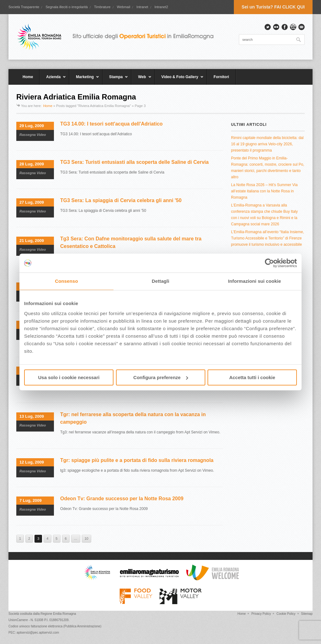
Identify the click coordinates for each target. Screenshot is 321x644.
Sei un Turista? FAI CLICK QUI (273, 7)
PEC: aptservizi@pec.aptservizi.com (34, 633)
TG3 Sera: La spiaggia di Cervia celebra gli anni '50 (121, 200)
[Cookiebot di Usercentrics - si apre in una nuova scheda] (269, 263)
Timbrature (102, 7)
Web (141, 80)
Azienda (53, 80)
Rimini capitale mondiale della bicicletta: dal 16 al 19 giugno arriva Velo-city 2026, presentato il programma (267, 144)
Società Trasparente (24, 7)
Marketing (84, 80)
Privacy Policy (261, 614)
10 (87, 539)
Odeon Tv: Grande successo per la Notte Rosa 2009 (122, 499)
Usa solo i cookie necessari (69, 377)
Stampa (115, 80)
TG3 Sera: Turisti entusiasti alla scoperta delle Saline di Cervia (134, 162)
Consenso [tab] (66, 281)
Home (28, 77)
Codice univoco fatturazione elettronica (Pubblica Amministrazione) (55, 626)
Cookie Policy (286, 614)
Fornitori (221, 77)
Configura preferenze (161, 377)
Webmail (124, 7)
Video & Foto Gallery (179, 80)
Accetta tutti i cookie (252, 377)
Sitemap (307, 614)
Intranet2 (161, 7)
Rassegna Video (33, 135)
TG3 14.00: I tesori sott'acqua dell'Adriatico (111, 124)
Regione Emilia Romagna (58, 614)
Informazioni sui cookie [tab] (255, 281)
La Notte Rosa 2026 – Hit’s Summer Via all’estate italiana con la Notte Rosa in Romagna (264, 191)
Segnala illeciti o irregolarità (67, 7)
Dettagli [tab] (160, 281)
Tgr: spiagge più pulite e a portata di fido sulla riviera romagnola (137, 460)
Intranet (142, 7)
